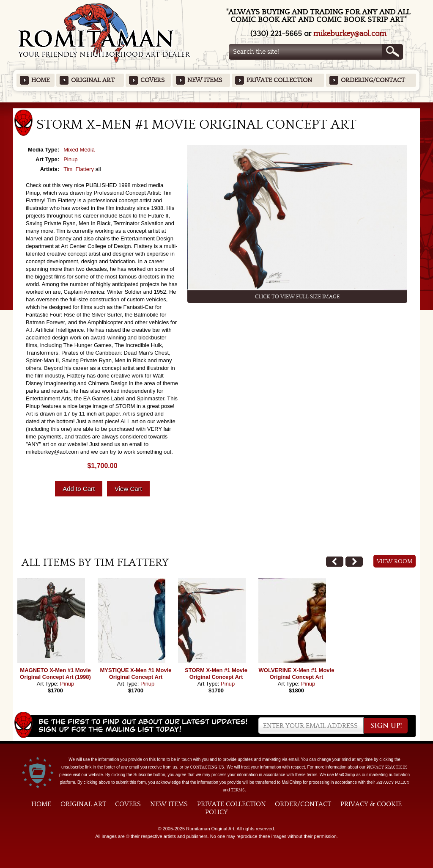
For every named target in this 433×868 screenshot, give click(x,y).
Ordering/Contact (373, 80)
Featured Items (217, 105)
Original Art (93, 80)
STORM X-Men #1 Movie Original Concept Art (216, 674)
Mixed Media (79, 150)
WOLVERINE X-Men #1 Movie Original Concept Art (297, 674)
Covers (152, 80)
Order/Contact (303, 804)
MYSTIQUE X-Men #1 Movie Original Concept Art (136, 674)
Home (40, 80)
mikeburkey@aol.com (350, 34)
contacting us (207, 767)
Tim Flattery (79, 169)
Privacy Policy (393, 783)
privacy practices (387, 767)
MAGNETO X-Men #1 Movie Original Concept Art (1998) (55, 674)
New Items (205, 80)
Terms (238, 790)
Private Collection (279, 80)
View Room (395, 562)
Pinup (70, 159)
